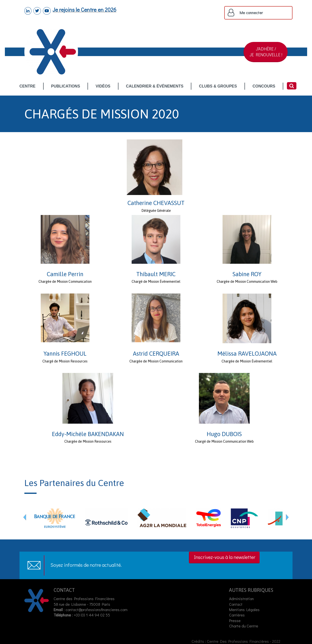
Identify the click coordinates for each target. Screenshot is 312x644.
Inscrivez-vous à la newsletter (225, 557)
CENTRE (28, 86)
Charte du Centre (244, 626)
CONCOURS (264, 86)
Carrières (237, 615)
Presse (235, 620)
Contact (236, 604)
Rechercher (292, 86)
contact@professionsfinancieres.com (97, 610)
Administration (241, 599)
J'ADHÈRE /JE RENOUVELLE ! (266, 52)
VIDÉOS (103, 86)
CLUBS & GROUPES (218, 86)
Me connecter (251, 13)
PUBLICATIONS (66, 86)
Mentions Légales (244, 610)
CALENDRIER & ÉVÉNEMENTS (155, 86)
